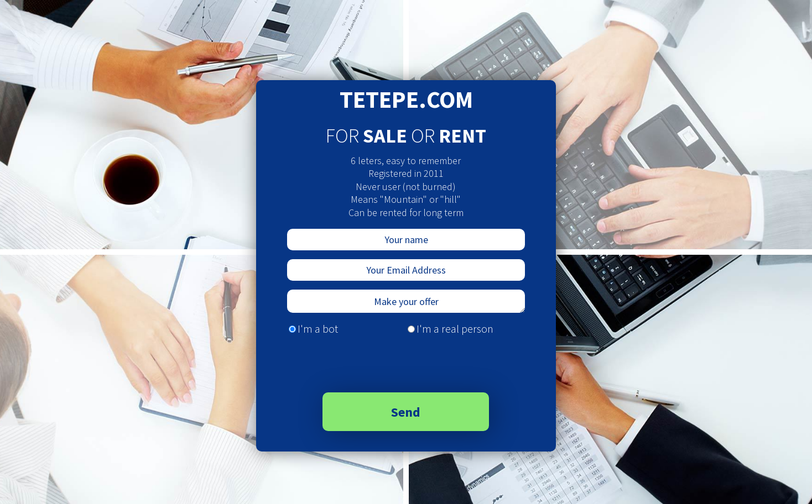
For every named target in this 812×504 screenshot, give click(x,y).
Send (406, 412)
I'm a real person (455, 329)
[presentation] (365, 363)
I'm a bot (318, 329)
